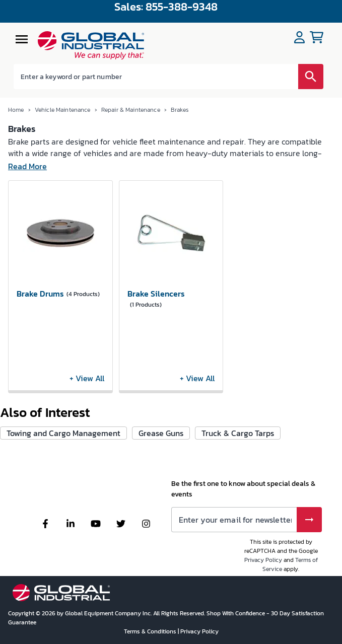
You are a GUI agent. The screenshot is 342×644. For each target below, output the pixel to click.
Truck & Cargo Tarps (238, 433)
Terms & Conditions (151, 631)
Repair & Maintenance (131, 110)
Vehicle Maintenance (63, 110)
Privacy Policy (263, 560)
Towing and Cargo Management (63, 433)
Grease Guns (161, 433)
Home (16, 110)
